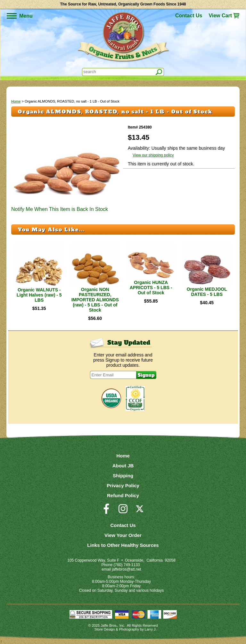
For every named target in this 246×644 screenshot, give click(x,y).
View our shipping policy (153, 155)
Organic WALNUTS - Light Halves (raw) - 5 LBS (39, 295)
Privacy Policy (123, 485)
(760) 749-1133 (127, 565)
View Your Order (123, 535)
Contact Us (189, 16)
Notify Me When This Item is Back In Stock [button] (60, 209)
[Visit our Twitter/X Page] (140, 512)
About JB (123, 466)
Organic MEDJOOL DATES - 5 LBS (207, 292)
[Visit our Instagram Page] (123, 512)
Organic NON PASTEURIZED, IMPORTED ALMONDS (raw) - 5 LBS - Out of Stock (95, 300)
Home (16, 101)
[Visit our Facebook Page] (106, 512)
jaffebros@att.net (126, 569)
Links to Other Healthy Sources (123, 545)
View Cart (220, 16)
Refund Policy (123, 495)
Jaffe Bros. (109, 625)
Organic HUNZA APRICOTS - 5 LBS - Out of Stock (151, 288)
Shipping (123, 476)
